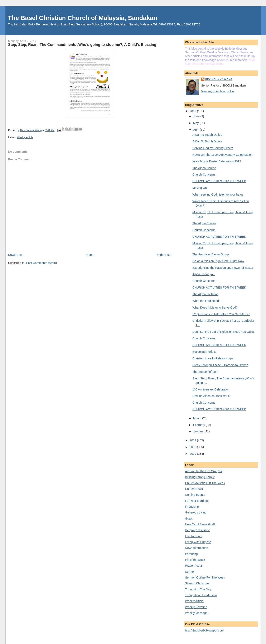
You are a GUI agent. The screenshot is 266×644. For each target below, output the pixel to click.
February (200, 425)
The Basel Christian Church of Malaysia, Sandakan (83, 18)
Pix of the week (195, 560)
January (199, 431)
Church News (194, 489)
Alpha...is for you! (204, 274)
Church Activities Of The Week (205, 483)
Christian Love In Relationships (213, 358)
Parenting (191, 554)
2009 (193, 454)
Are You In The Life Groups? (204, 471)
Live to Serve (194, 536)
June (197, 116)
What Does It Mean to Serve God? (215, 308)
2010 (193, 447)
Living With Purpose (198, 542)
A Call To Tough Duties (207, 135)
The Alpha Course (204, 168)
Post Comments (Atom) (41, 263)
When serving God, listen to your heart (218, 195)
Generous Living (196, 512)
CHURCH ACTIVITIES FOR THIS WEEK (219, 181)
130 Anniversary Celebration (211, 389)
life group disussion (198, 530)
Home (90, 255)
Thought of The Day (198, 589)
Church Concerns (204, 174)
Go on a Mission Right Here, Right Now (218, 261)
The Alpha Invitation (205, 294)
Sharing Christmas (197, 583)
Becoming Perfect (204, 352)
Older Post (164, 255)
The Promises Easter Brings (211, 254)
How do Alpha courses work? (211, 396)
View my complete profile (217, 91)
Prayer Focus (194, 566)
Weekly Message (196, 613)
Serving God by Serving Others (213, 148)
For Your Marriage (197, 501)
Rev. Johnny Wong (219, 79)
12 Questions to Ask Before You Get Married (221, 314)
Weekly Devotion (196, 607)
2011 (193, 440)
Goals (189, 518)
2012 (193, 111)
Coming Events (195, 495)
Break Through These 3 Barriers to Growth (220, 365)
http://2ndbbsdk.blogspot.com (204, 630)
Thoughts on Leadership (201, 595)
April (197, 130)
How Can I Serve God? (200, 524)
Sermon (190, 572)
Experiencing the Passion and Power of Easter (223, 268)
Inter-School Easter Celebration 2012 (217, 161)
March (198, 418)
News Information (197, 548)
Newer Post (16, 255)
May (196, 123)
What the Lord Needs (206, 301)
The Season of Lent (205, 372)
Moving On (199, 188)
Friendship (192, 507)
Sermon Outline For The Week (205, 577)
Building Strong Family (200, 477)
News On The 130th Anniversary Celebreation (222, 155)
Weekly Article (25, 137)
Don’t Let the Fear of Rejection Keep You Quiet (223, 332)
